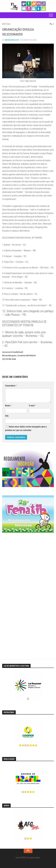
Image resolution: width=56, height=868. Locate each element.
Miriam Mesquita (12, 40)
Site (7, 416)
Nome (8, 406)
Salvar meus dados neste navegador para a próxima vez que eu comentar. (26, 428)
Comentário (11, 386)
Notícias (6, 24)
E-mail (32, 406)
